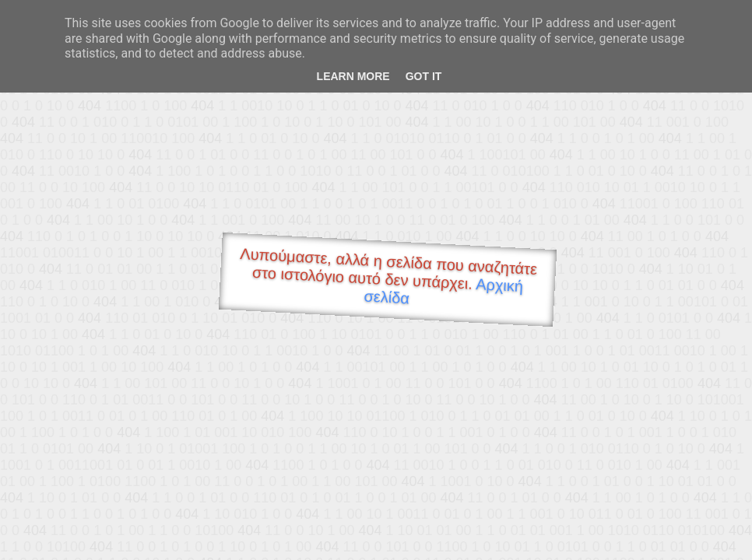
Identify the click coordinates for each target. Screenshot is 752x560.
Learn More (353, 76)
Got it (424, 76)
